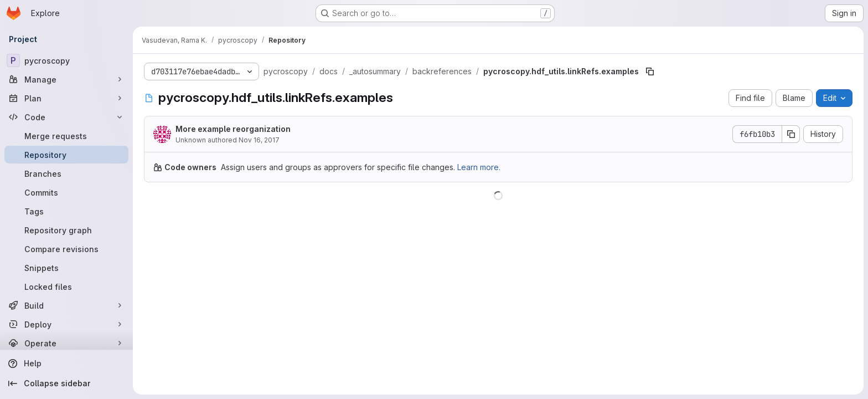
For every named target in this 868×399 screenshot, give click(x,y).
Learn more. (479, 167)
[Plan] (66, 98)
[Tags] (66, 211)
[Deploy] (66, 324)
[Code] (66, 117)
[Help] (66, 364)
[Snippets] (66, 268)
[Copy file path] (650, 71)
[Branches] (66, 173)
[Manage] (66, 79)
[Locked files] (66, 287)
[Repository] (66, 155)
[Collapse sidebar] (66, 383)
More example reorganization (233, 129)
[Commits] (66, 192)
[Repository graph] (66, 230)
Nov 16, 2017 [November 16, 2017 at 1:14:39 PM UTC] (259, 140)
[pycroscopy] (66, 60)
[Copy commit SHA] (791, 134)
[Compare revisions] (66, 249)
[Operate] (66, 343)
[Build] (66, 305)
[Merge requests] (66, 136)
